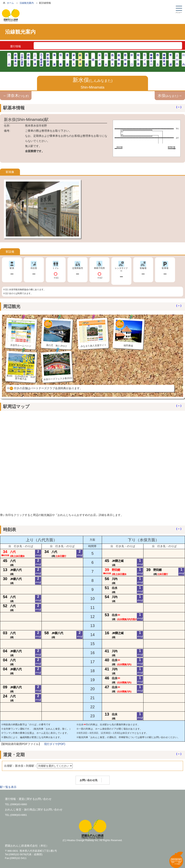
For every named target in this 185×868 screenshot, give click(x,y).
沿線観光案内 (27, 3)
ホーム (10, 3)
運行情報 (15, 46)
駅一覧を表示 (8, 787)
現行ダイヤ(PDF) (55, 744)
